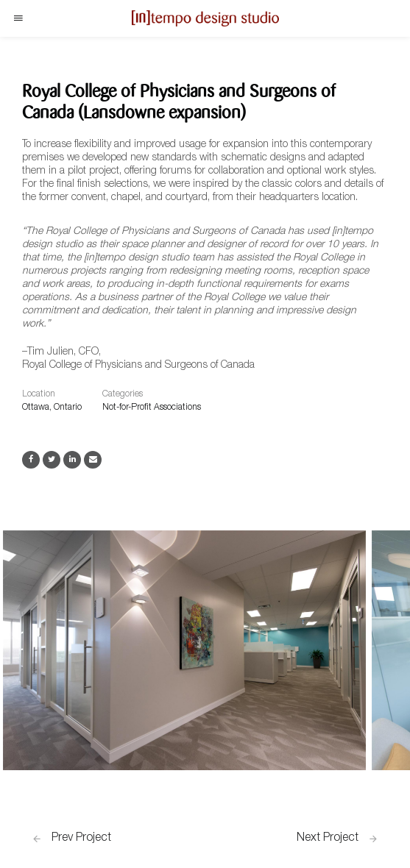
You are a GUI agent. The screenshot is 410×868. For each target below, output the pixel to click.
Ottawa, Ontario (52, 408)
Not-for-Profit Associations (152, 408)
